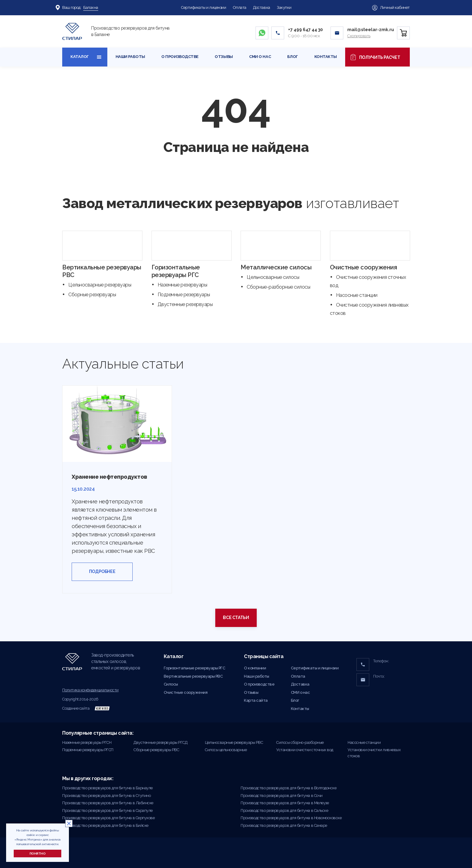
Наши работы (130, 57)
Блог (293, 57)
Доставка (261, 7)
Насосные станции (357, 295)
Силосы (171, 684)
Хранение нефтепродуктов (109, 477)
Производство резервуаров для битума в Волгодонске (288, 788)
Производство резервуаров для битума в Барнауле (107, 788)
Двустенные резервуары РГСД (160, 742)
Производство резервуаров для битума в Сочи (282, 796)
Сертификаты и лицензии (204, 7)
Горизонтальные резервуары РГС (176, 271)
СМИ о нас (260, 57)
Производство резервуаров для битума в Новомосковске (291, 818)
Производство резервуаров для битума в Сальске (284, 810)
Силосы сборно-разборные (300, 742)
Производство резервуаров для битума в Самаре (284, 825)
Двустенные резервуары (185, 304)
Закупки (284, 7)
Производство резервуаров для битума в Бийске (105, 825)
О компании (255, 668)
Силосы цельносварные (226, 750)
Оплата (240, 7)
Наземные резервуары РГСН (87, 742)
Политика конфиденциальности (90, 690)
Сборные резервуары (92, 295)
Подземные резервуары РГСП (88, 750)
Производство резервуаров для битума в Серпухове (108, 818)
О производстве (180, 57)
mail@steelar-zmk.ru (371, 30)
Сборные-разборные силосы (278, 287)
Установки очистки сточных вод (305, 750)
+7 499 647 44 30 (306, 30)
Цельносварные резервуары (100, 285)
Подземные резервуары (184, 295)
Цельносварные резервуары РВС (234, 742)
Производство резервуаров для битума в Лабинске (108, 803)
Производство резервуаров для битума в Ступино (106, 796)
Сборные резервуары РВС (156, 750)
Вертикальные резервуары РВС (193, 676)
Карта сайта (256, 700)
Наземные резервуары (182, 285)
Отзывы (224, 57)
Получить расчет (377, 57)
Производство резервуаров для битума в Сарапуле (107, 810)
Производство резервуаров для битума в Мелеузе (285, 803)
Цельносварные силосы (273, 277)
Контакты (326, 57)
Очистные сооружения (364, 267)
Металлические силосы (276, 267)
